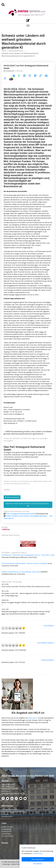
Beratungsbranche (16, 51)
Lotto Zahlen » (49, 626)
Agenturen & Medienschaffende (13, 812)
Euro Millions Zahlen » (46, 643)
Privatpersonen (7, 816)
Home (4, 51)
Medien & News (7, 827)
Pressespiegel (7, 829)
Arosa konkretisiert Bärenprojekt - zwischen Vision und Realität (24, 563)
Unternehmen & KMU (9, 809)
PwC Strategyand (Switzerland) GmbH (21, 514)
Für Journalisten (7, 836)
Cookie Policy (16, 864)
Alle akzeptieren (38, 859)
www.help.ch (33, 718)
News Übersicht (12, 497)
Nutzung (6, 864)
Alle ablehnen (38, 864)
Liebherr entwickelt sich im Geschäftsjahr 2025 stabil (21, 572)
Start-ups (5, 814)
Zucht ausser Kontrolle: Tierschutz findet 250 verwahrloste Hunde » (26, 586)
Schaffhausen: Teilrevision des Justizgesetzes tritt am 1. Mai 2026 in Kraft (28, 555)
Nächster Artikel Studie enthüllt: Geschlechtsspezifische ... (28, 505)
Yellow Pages (6, 834)
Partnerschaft (7, 831)
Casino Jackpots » (48, 660)
